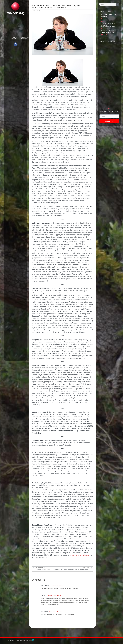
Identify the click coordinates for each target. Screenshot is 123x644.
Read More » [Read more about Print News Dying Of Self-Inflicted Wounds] (105, 35)
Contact (25, 38)
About (14, 38)
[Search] (118, 4)
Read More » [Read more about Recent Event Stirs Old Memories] (105, 19)
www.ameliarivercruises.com (80, 555)
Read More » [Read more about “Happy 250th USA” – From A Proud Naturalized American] (105, 29)
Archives (36, 38)
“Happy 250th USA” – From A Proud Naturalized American (108, 25)
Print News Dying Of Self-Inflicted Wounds (108, 32)
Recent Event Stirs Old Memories (109, 16)
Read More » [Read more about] (105, 21)
